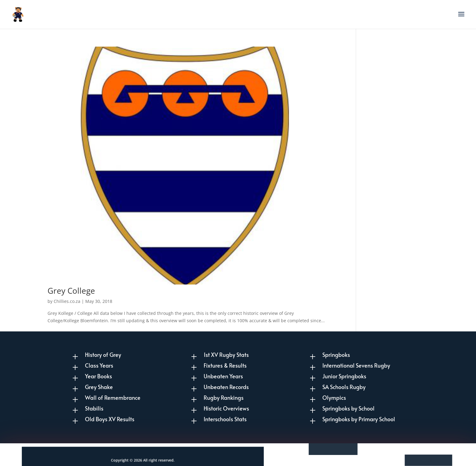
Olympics (334, 397)
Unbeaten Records (226, 387)
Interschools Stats (225, 419)
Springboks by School (348, 408)
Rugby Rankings (224, 397)
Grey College (71, 291)
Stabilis (94, 408)
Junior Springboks (344, 376)
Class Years (99, 365)
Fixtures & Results (225, 365)
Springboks (336, 355)
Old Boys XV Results (110, 419)
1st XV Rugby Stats (226, 355)
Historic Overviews (226, 408)
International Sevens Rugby (356, 365)
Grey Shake (99, 387)
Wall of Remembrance (113, 397)
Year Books (98, 376)
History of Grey (103, 355)
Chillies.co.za (67, 301)
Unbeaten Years (223, 376)
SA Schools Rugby (344, 387)
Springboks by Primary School (359, 419)
